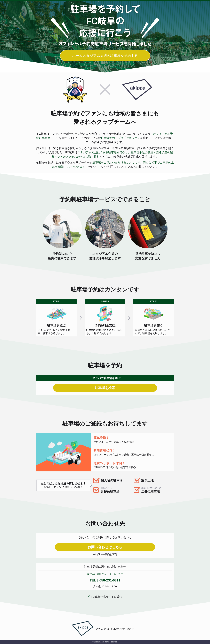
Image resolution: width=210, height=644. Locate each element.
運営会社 (131, 629)
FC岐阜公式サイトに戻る (107, 597)
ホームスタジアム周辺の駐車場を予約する (105, 56)
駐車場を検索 (105, 388)
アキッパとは (102, 629)
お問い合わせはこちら (105, 547)
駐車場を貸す (118, 629)
